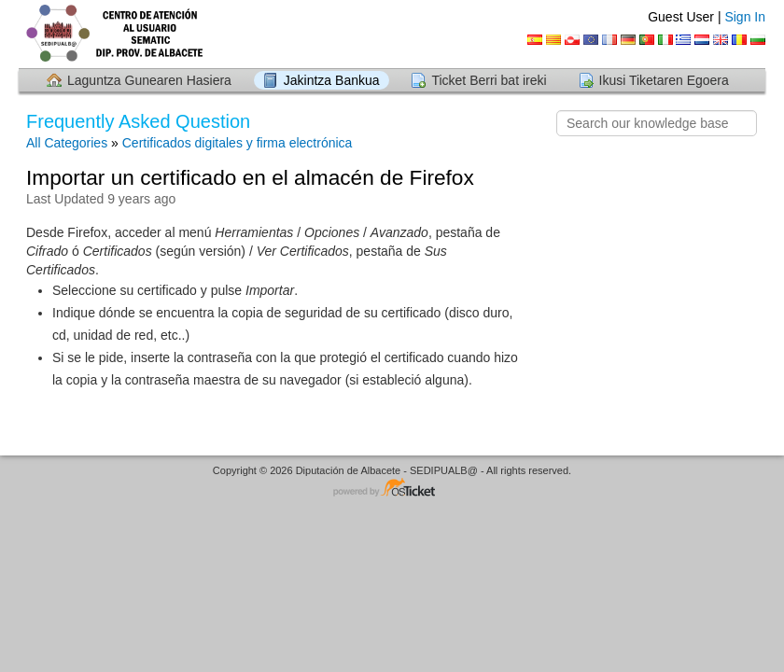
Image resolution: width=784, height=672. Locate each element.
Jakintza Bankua (332, 80)
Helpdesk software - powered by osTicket (392, 489)
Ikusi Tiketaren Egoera (664, 80)
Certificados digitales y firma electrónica (238, 143)
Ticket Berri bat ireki (489, 80)
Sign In (745, 17)
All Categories (67, 143)
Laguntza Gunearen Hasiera (149, 80)
